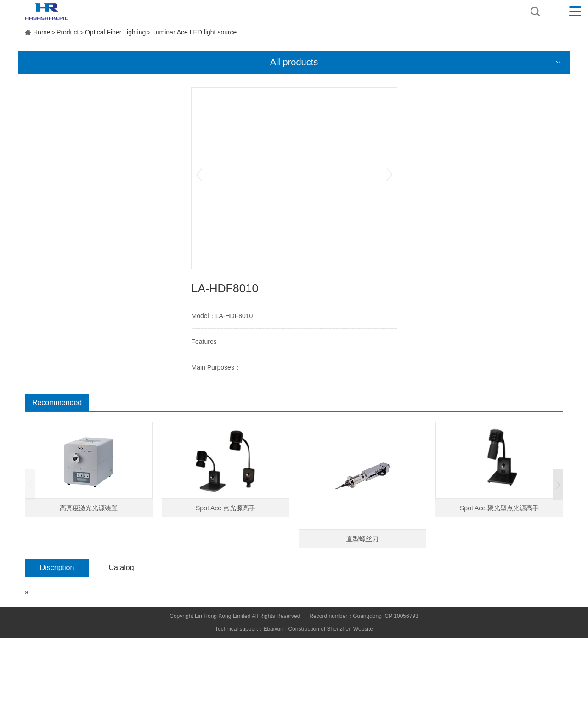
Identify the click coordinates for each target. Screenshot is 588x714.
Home (42, 32)
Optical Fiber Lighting (115, 32)
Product (68, 32)
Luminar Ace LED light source (194, 32)
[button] (558, 485)
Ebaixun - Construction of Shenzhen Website (318, 629)
